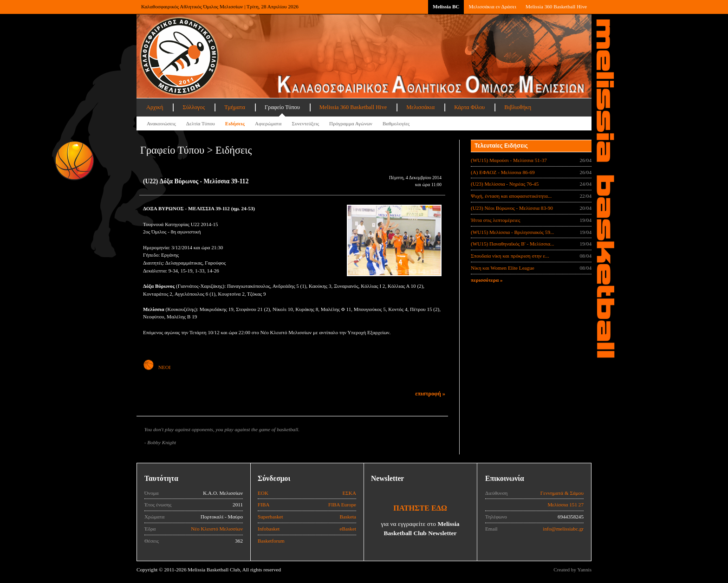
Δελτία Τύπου (201, 123)
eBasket (348, 529)
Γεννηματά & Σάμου (562, 493)
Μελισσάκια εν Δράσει (492, 6)
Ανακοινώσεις (161, 123)
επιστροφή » (430, 394)
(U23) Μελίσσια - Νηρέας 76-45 (505, 184)
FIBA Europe (342, 505)
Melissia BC (446, 6)
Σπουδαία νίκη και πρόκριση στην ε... (510, 256)
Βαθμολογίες (396, 123)
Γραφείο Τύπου (282, 107)
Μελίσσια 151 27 (565, 505)
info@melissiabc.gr (563, 529)
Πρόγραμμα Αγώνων (351, 123)
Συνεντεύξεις (305, 123)
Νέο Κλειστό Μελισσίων (217, 529)
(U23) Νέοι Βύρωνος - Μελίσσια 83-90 (512, 208)
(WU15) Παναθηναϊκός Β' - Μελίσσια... (513, 244)
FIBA (264, 505)
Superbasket (270, 517)
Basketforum (271, 541)
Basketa (348, 517)
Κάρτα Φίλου (469, 107)
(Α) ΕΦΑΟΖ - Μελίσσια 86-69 (503, 172)
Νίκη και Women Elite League (503, 268)
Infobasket (269, 529)
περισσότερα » (487, 280)
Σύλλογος (194, 107)
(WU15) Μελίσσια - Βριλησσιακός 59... (512, 232)
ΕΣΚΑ (349, 493)
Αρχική (155, 107)
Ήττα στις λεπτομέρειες (495, 220)
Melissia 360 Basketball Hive (556, 6)
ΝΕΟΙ (157, 367)
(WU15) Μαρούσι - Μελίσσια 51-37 (509, 160)
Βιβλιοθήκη (518, 107)
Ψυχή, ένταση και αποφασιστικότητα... (511, 196)
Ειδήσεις (235, 123)
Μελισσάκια (420, 107)
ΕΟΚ (263, 493)
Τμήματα (235, 107)
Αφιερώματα (268, 123)
